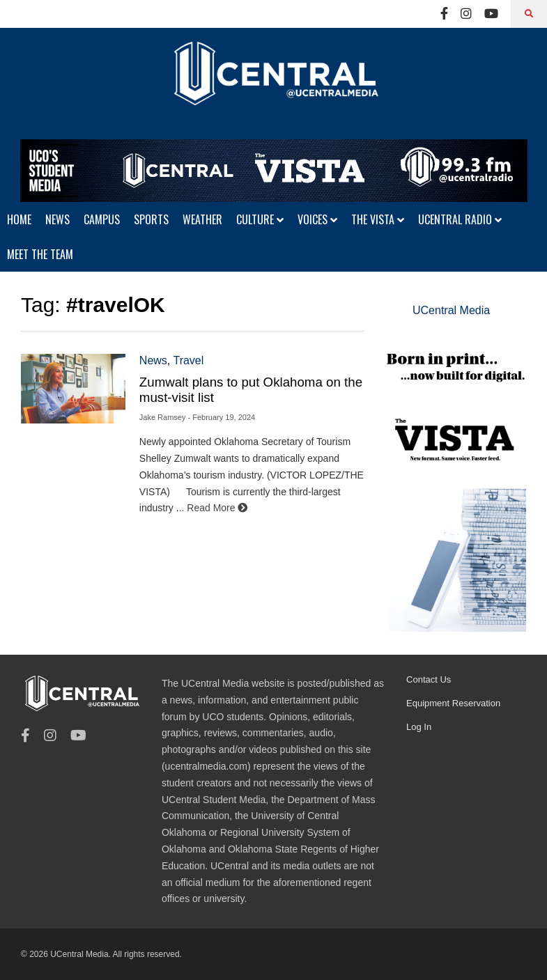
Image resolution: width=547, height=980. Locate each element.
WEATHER (202, 219)
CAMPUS (102, 219)
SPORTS (151, 219)
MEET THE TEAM (40, 254)
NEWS (57, 219)
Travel (188, 360)
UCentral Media (451, 310)
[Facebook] (444, 14)
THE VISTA (378, 219)
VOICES (317, 219)
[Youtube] (491, 14)
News (153, 360)
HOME (19, 219)
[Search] (529, 14)
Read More (217, 508)
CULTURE (260, 219)
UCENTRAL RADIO (460, 219)
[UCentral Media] (273, 84)
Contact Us (429, 679)
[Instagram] (466, 14)
